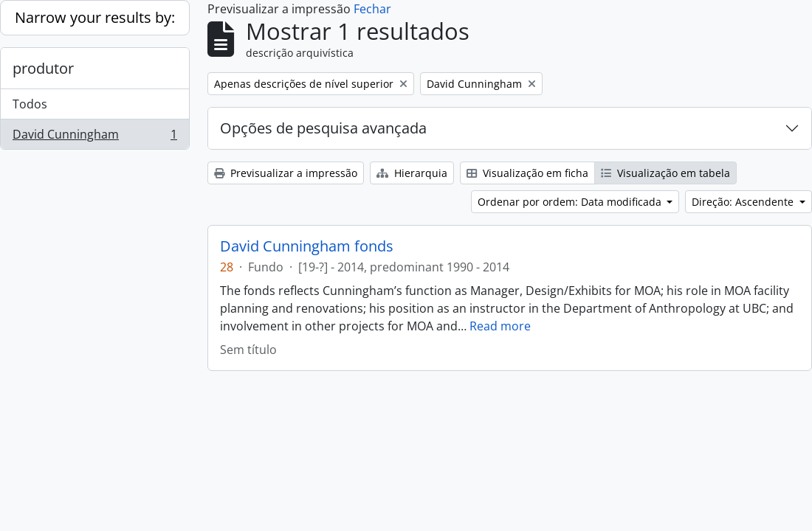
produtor (43, 68)
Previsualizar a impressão (286, 173)
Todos (30, 104)
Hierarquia (412, 173)
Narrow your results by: (95, 17)
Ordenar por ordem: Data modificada (571, 202)
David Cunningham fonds (307, 246)
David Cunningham (94, 137)
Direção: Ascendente (744, 202)
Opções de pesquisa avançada (323, 128)
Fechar (372, 9)
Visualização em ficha (527, 173)
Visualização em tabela (665, 173)
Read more (500, 326)
